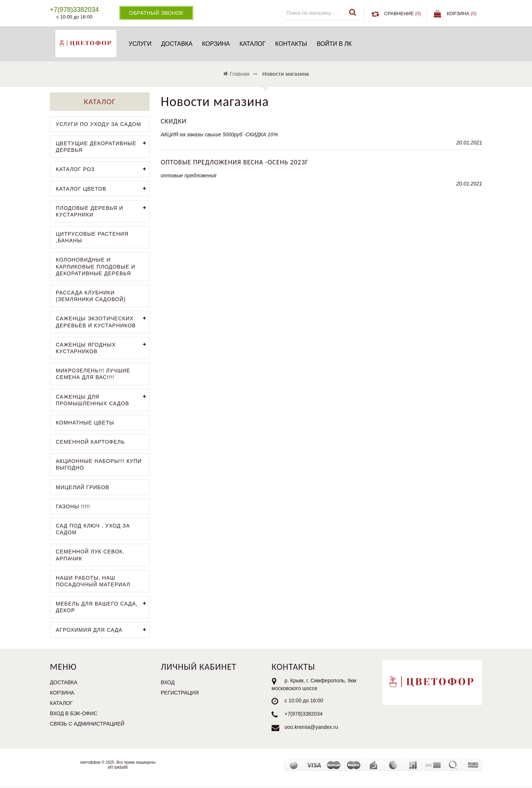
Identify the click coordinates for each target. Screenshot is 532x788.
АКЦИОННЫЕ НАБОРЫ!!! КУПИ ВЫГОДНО (99, 464)
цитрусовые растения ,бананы (92, 237)
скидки (174, 121)
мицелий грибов (83, 487)
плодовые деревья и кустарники (103, 211)
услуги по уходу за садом (98, 124)
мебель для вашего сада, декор (103, 606)
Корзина (216, 44)
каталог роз (103, 169)
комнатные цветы (85, 423)
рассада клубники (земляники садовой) (91, 296)
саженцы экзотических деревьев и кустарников (103, 321)
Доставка (177, 44)
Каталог (253, 44)
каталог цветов (103, 189)
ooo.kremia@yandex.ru (311, 727)
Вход (168, 682)
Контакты (291, 44)
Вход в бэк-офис (74, 713)
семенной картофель (90, 442)
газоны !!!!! (73, 506)
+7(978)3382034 (303, 714)
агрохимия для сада (103, 630)
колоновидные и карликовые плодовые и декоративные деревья (96, 266)
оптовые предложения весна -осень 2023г (235, 162)
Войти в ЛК (334, 44)
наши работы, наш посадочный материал (93, 581)
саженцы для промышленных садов (103, 399)
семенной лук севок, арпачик (90, 555)
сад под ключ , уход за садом (93, 529)
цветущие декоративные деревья (103, 146)
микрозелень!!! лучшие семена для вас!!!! (93, 374)
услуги (140, 44)
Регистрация (180, 693)
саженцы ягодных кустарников (103, 347)
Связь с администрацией (87, 724)
